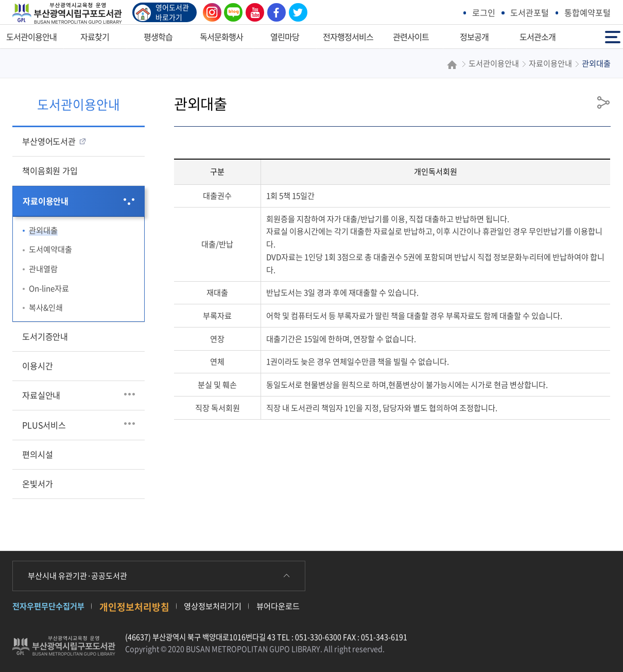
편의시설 (37, 454)
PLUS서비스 (44, 425)
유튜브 (252, 12)
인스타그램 (210, 12)
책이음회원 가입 (50, 170)
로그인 (484, 12)
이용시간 (37, 366)
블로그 (231, 12)
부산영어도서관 (49, 141)
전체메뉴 (613, 36)
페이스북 (274, 12)
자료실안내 (41, 395)
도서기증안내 (45, 336)
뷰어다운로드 (278, 606)
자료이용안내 (46, 201)
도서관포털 (530, 12)
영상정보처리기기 (213, 606)
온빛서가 (37, 484)
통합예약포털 (587, 12)
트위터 (296, 12)
